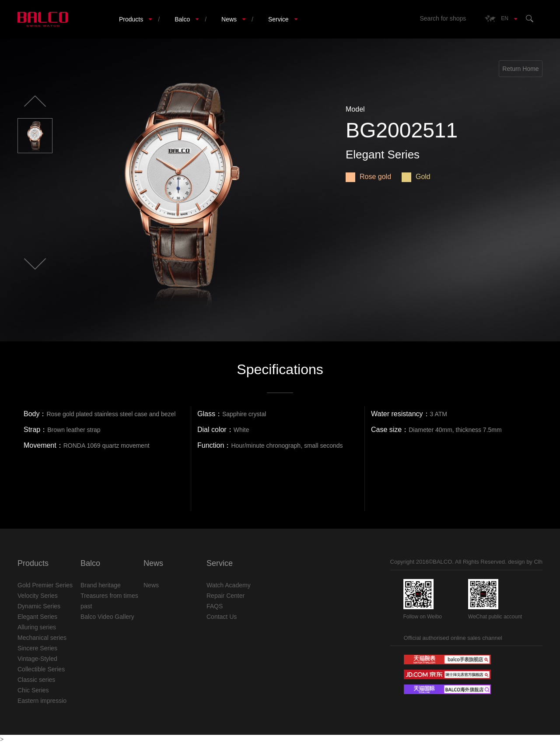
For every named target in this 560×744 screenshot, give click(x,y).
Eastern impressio (42, 701)
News (229, 19)
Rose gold (368, 177)
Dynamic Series (39, 606)
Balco (182, 19)
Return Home (520, 69)
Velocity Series (38, 596)
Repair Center (226, 596)
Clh (538, 562)
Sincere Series (37, 648)
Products (131, 19)
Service (278, 19)
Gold (416, 177)
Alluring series (37, 627)
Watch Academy (229, 585)
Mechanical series (42, 638)
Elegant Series (37, 617)
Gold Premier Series (45, 585)
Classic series (36, 680)
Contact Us (222, 617)
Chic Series (33, 690)
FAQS (215, 606)
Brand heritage (101, 585)
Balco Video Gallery (107, 617)
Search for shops (443, 18)
